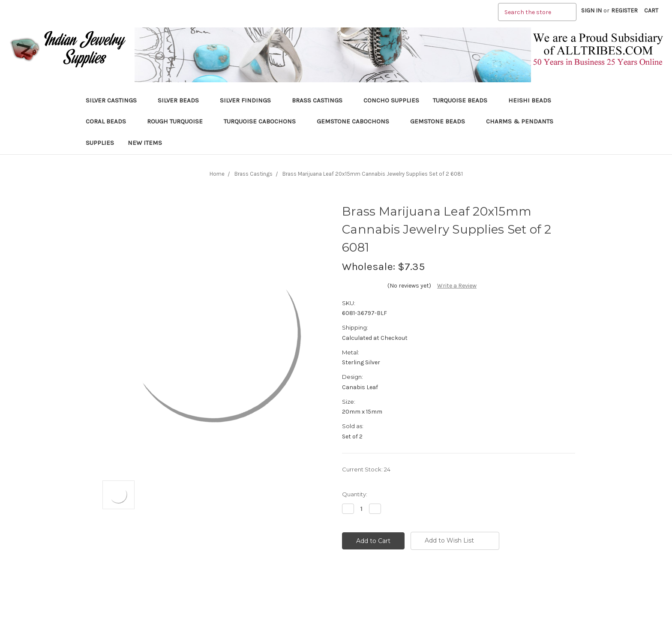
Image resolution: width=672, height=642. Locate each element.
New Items (145, 143)
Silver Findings (249, 100)
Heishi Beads (530, 100)
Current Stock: (366, 469)
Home (217, 174)
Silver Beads (182, 100)
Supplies (100, 143)
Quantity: (355, 494)
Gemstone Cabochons (357, 121)
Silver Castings (115, 100)
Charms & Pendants (520, 121)
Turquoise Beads (464, 100)
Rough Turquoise (178, 121)
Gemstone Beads (441, 121)
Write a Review (457, 286)
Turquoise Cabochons (263, 121)
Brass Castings (321, 100)
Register (624, 10)
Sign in (591, 10)
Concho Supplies (391, 100)
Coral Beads (109, 121)
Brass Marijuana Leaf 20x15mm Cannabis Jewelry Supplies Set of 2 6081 (373, 174)
